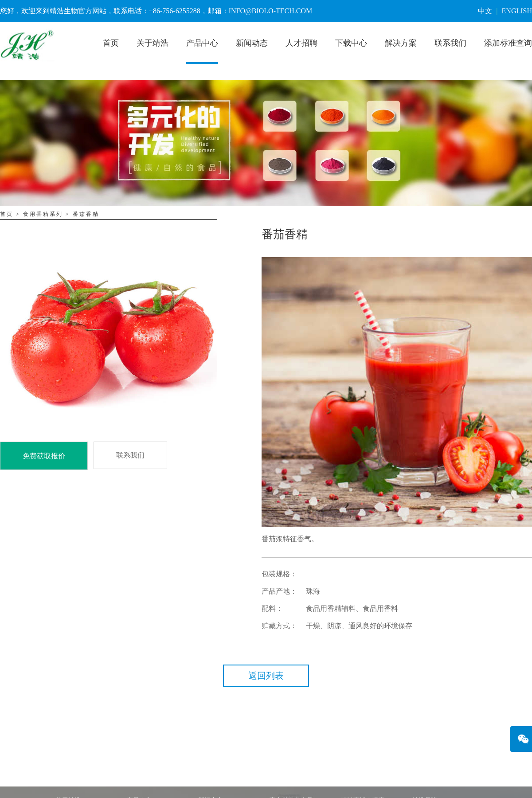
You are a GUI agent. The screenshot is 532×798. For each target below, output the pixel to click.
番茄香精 (86, 214)
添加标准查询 (508, 43)
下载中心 (351, 43)
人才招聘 (301, 43)
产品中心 (202, 43)
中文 (485, 11)
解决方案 (401, 43)
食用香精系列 (43, 214)
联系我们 (450, 43)
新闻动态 (252, 43)
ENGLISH (517, 11)
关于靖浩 (153, 43)
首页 (111, 43)
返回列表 (266, 676)
